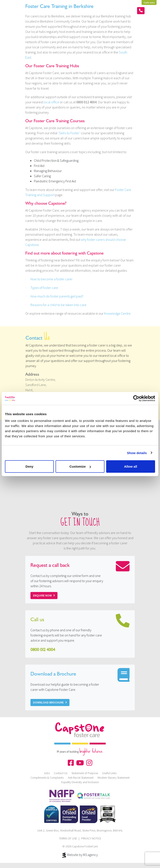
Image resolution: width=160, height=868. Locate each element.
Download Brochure (50, 702)
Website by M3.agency (80, 855)
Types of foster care (44, 288)
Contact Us (61, 773)
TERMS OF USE (68, 838)
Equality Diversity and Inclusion (80, 782)
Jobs (47, 773)
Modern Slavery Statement (114, 778)
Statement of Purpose (85, 773)
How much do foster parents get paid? (57, 296)
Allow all (131, 466)
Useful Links (109, 773)
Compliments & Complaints (47, 778)
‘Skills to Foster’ (69, 133)
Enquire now (44, 595)
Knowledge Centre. (118, 313)
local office (51, 102)
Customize (80, 466)
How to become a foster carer (51, 279)
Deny (29, 466)
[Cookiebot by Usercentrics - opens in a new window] (136, 398)
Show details (137, 453)
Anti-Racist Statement (81, 778)
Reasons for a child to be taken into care (58, 305)
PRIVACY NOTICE (91, 838)
